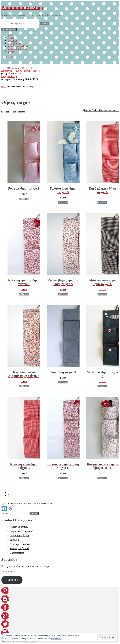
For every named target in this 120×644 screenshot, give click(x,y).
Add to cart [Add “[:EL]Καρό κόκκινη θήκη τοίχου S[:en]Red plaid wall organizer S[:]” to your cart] (102, 202)
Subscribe (12, 580)
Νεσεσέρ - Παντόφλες (21, 544)
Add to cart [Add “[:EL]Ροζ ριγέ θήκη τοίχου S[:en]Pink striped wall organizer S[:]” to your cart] (24, 199)
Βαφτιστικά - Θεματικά (21, 531)
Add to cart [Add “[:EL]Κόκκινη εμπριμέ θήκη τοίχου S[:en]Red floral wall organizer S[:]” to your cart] (24, 294)
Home (4, 87)
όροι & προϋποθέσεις (18, 46)
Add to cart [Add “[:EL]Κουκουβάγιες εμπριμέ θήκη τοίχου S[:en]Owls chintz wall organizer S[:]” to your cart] (63, 294)
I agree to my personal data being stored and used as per (28, 503)
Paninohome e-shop (22, 7)
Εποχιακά (15, 540)
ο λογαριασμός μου (17, 49)
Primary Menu (9, 29)
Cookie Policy (57, 639)
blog (10, 35)
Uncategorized (17, 553)
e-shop (11, 38)
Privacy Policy (48, 503)
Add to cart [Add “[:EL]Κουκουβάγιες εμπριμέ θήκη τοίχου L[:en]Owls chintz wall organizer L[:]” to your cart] (102, 478)
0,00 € (10, 57)
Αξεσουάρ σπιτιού (19, 527)
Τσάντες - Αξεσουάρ (20, 548)
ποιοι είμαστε (14, 43)
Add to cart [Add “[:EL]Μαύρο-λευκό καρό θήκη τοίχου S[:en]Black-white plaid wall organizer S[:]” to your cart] (102, 294)
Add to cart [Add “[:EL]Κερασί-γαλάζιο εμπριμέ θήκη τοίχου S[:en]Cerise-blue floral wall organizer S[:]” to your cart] (24, 386)
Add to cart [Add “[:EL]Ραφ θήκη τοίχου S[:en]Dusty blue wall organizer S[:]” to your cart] (63, 383)
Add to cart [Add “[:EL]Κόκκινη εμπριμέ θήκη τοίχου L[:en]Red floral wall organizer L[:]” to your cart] (63, 478)
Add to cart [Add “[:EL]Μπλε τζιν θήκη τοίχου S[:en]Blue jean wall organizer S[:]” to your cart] (102, 386)
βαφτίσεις (12, 40)
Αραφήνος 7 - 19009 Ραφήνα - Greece (20, 71)
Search (44, 23)
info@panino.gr (9, 76)
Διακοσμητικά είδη (19, 535)
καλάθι (11, 52)
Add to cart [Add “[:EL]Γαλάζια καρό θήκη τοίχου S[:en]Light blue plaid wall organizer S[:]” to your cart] (63, 202)
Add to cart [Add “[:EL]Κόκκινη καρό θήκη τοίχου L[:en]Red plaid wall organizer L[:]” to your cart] (24, 478)
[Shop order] (101, 110)
